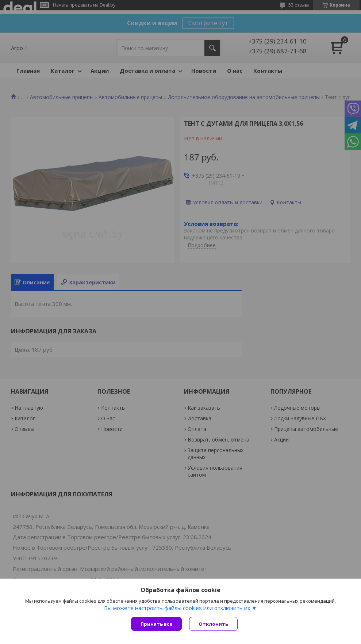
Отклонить (213, 624)
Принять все (156, 624)
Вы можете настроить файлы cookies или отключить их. (178, 608)
